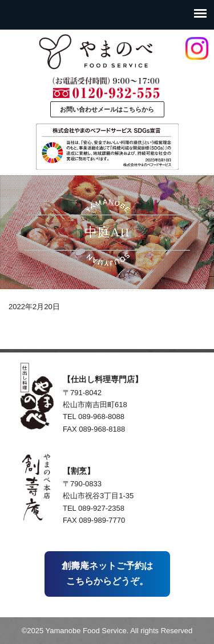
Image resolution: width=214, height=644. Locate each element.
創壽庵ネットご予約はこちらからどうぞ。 (107, 573)
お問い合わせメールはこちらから (107, 109)
